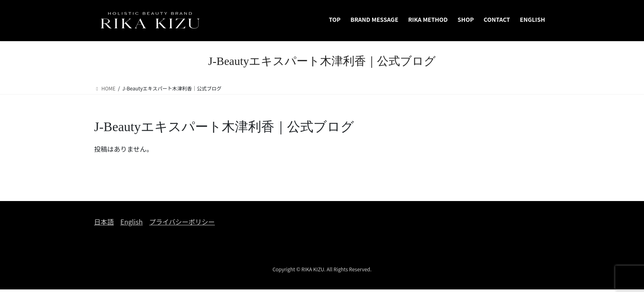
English (131, 222)
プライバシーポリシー (182, 222)
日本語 (104, 222)
